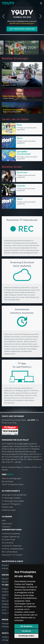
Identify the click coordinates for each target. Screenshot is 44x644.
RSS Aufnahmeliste (9, 552)
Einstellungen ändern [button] (26, 636)
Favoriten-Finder (9, 540)
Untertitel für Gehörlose (12, 546)
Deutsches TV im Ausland (12, 555)
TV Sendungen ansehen (11, 498)
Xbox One (6, 601)
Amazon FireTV (8, 589)
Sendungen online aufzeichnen (14, 495)
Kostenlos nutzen (9, 510)
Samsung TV (7, 607)
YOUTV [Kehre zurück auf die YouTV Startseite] (8, 3)
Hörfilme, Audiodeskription (13, 549)
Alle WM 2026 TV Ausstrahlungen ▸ (22, 23)
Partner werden (8, 582)
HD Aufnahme (8, 543)
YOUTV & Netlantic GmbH (13, 484)
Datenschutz (7, 524)
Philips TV (6, 613)
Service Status (8, 481)
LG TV (4, 610)
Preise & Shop (7, 507)
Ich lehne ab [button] (26, 631)
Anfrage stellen (8, 640)
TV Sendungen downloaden (13, 501)
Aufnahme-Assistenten (11, 534)
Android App (7, 568)
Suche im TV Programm (11, 504)
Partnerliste (6, 579)
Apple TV (5, 595)
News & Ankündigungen (11, 478)
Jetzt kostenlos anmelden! (22, 29)
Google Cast (7, 604)
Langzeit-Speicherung (11, 537)
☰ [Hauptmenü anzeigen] (41, 3)
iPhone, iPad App (9, 565)
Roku (4, 598)
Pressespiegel (7, 627)
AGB (4, 520)
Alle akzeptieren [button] (26, 626)
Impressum (6, 527)
